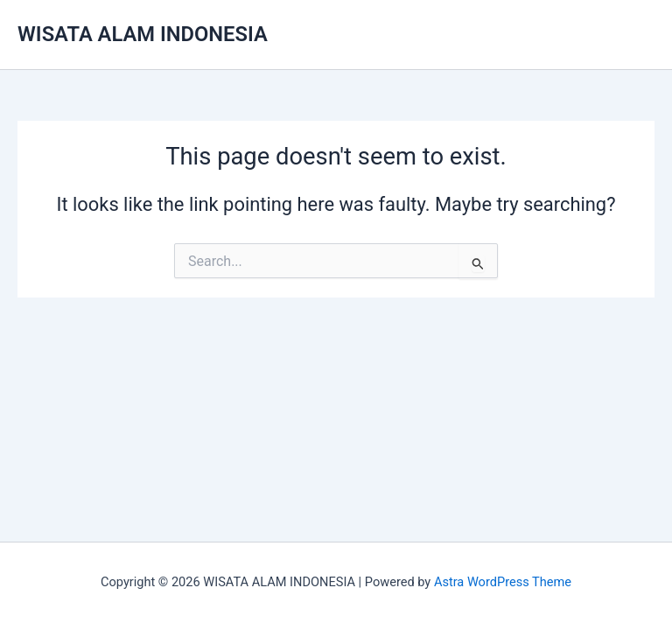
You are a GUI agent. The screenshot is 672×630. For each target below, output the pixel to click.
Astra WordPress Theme (503, 582)
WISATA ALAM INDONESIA (143, 34)
